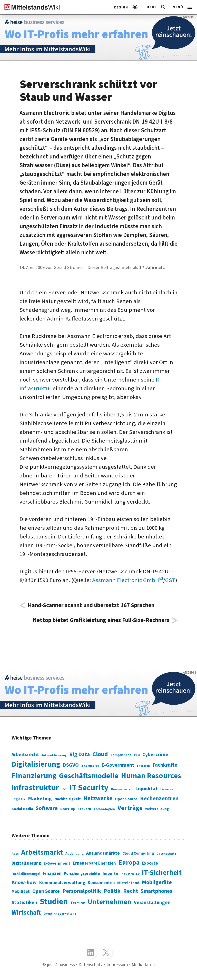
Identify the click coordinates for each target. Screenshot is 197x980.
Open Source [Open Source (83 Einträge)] (126, 799)
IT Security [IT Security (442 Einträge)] (89, 788)
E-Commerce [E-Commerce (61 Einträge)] (90, 766)
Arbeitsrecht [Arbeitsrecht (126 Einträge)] (25, 755)
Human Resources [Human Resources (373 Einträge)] (151, 776)
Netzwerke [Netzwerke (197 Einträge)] (98, 798)
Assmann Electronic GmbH (126, 580)
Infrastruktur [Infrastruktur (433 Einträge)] (35, 788)
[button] (156, 7)
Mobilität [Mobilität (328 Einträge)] (21, 892)
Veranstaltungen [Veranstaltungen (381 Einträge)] (152, 903)
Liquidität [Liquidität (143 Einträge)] (146, 789)
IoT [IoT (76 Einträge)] (64, 789)
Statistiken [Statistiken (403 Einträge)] (24, 902)
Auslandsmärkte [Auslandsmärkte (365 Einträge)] (103, 853)
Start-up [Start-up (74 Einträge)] (68, 809)
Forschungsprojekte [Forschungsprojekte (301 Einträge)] (82, 874)
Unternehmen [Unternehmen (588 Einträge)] (110, 902)
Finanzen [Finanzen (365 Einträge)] (52, 873)
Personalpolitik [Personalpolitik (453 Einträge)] (82, 891)
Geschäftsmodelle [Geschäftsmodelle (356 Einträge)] (89, 776)
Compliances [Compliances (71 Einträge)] (121, 755)
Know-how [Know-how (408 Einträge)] (24, 882)
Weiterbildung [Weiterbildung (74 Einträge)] (157, 809)
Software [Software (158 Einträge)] (47, 808)
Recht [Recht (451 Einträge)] (131, 891)
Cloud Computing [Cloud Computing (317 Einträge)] (138, 853)
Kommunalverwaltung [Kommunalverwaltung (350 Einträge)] (62, 883)
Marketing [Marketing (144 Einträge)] (40, 799)
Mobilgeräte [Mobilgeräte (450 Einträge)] (157, 882)
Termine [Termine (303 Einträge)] (78, 903)
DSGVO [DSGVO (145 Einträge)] (71, 765)
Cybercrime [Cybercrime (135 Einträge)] (155, 755)
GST (170, 580)
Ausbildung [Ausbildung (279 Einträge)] (75, 853)
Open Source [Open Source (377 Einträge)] (46, 891)
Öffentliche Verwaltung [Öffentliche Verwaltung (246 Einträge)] (60, 914)
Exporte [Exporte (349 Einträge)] (150, 863)
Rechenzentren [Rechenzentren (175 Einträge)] (159, 798)
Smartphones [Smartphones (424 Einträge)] (156, 891)
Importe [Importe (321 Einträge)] (110, 873)
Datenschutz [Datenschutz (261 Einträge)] (166, 854)
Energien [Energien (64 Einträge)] (143, 766)
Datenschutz (91, 965)
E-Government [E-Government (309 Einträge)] (57, 863)
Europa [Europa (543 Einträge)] (129, 863)
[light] (126, 7)
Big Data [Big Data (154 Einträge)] (80, 754)
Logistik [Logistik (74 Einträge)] (18, 799)
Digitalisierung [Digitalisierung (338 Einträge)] (36, 764)
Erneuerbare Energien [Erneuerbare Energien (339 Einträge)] (94, 863)
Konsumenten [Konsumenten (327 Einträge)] (101, 883)
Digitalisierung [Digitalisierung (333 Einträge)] (26, 863)
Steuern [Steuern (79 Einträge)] (84, 809)
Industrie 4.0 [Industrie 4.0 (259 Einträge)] (130, 874)
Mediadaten (143, 965)
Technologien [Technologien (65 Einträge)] (104, 809)
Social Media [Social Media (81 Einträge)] (22, 809)
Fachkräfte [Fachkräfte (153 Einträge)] (165, 765)
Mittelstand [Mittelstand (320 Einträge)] (128, 883)
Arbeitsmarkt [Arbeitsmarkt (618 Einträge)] (42, 852)
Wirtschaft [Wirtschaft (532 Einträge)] (26, 913)
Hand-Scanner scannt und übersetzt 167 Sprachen (91, 606)
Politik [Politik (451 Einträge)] (112, 891)
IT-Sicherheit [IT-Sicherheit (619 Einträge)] (162, 873)
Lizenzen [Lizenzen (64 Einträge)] (167, 789)
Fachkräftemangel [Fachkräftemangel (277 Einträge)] (26, 874)
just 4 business (61, 965)
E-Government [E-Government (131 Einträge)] (118, 765)
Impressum (117, 965)
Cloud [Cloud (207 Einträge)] (100, 754)
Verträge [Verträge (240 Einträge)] (130, 808)
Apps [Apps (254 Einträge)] (15, 854)
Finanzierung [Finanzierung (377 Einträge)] (34, 776)
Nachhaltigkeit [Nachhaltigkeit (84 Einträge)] (68, 799)
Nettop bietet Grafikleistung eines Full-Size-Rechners (101, 620)
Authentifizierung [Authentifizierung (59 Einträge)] (54, 755)
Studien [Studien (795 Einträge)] (54, 902)
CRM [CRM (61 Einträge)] (137, 755)
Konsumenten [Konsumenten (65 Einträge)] (122, 789)
